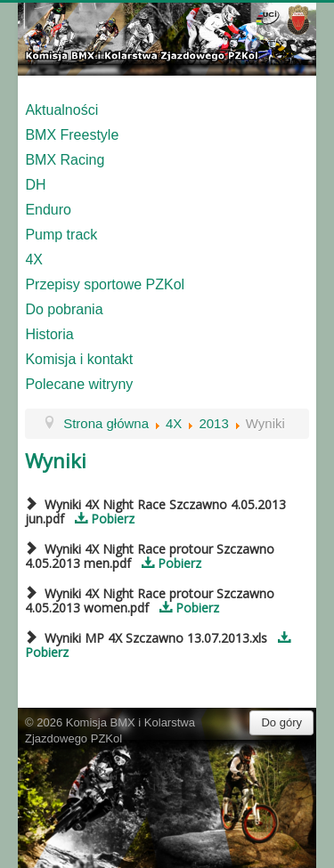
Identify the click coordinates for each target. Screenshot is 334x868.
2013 (213, 423)
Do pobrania (64, 309)
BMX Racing (65, 160)
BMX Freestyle (72, 135)
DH (35, 185)
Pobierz (101, 519)
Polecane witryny (79, 384)
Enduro (48, 210)
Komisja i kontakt (79, 359)
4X (34, 260)
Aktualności (61, 110)
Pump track (61, 235)
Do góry (281, 722)
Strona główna (106, 423)
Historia (49, 334)
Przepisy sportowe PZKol (105, 284)
